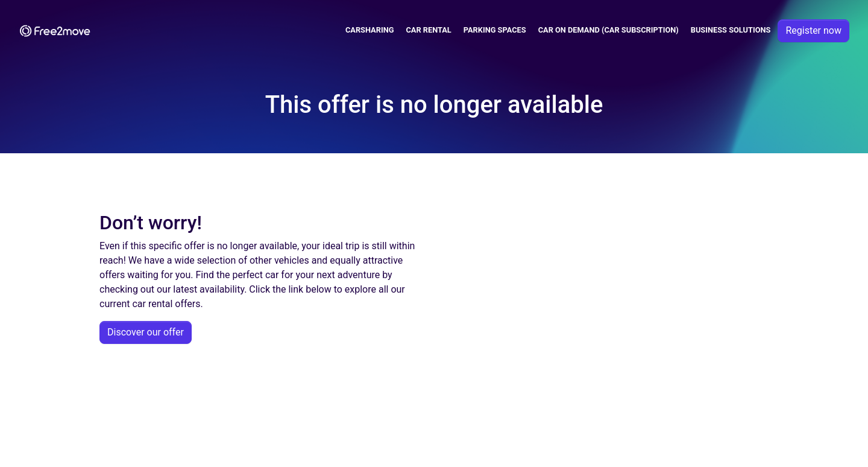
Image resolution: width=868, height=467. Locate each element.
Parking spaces (495, 30)
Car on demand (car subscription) (609, 30)
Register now (813, 30)
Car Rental (428, 30)
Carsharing (370, 30)
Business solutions (731, 30)
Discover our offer (146, 332)
